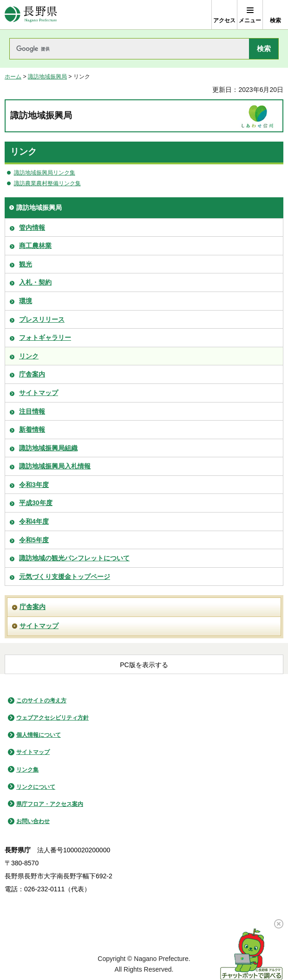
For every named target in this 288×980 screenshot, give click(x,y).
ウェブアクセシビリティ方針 (52, 718)
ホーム (13, 77)
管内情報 (32, 227)
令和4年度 (34, 521)
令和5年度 (34, 540)
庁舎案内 (32, 374)
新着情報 (32, 429)
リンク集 (27, 770)
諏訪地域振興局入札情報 (55, 466)
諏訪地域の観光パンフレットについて (74, 558)
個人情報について (39, 735)
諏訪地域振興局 (47, 77)
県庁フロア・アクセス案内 (50, 804)
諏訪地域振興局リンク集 (45, 173)
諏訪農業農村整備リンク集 (47, 183)
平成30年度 (36, 503)
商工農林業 (35, 246)
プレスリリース (42, 319)
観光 (26, 264)
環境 (26, 301)
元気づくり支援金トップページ (65, 577)
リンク (29, 356)
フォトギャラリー (45, 337)
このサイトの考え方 (41, 701)
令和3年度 (34, 485)
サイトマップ (39, 393)
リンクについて (36, 787)
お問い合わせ (33, 821)
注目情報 (32, 411)
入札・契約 (35, 282)
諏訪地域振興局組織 (48, 448)
